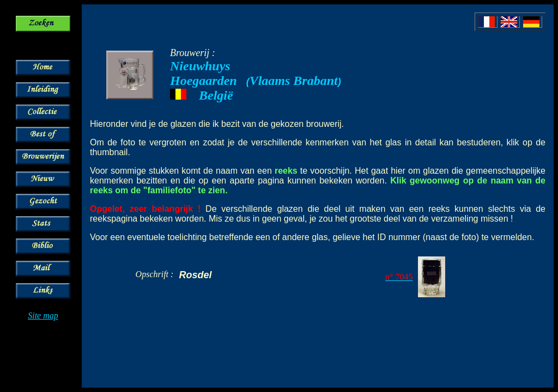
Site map (43, 316)
